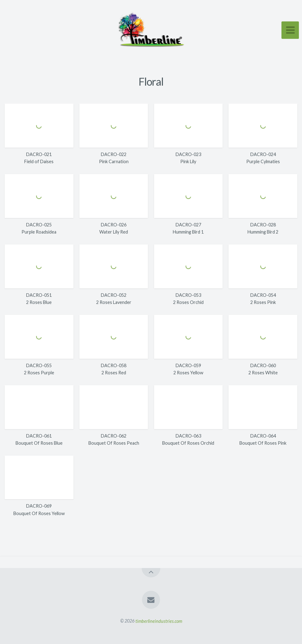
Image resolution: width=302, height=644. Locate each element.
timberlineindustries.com (159, 621)
